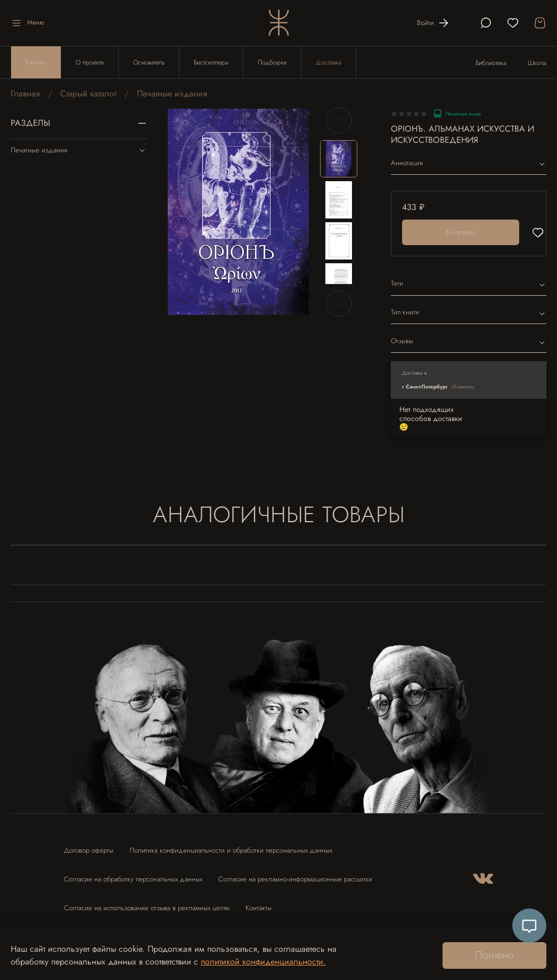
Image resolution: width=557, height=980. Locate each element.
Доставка (329, 62)
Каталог (36, 62)
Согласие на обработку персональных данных (133, 879)
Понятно (494, 955)
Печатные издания (172, 94)
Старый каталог (88, 94)
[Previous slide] (339, 120)
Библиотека (491, 63)
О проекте (90, 62)
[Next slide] (339, 304)
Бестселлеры (211, 62)
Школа (537, 63)
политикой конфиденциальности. (263, 962)
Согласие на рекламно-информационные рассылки (295, 879)
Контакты (259, 908)
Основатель (149, 62)
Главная (25, 94)
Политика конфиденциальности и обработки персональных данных (231, 850)
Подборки (272, 62)
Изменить (463, 387)
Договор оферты (89, 850)
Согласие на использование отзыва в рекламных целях (147, 908)
